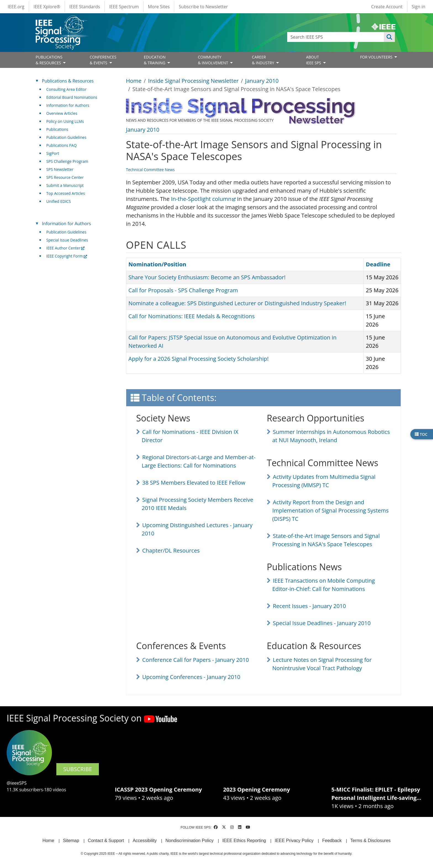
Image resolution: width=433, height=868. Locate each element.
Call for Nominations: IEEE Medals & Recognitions (192, 316)
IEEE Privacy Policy (294, 841)
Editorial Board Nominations (72, 97)
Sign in (419, 7)
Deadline (378, 264)
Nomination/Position (157, 264)
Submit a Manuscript (65, 185)
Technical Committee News (150, 170)
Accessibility (145, 841)
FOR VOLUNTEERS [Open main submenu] (377, 57)
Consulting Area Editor (67, 89)
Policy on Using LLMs (65, 121)
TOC (421, 434)
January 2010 (262, 81)
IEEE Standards (85, 7)
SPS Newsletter (60, 169)
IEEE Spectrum (124, 7)
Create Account (387, 7)
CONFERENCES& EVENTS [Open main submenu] (103, 60)
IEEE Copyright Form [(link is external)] (67, 256)
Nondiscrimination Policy (189, 841)
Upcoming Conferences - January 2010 (191, 677)
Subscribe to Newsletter (203, 7)
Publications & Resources (68, 81)
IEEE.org (16, 7)
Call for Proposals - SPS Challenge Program (183, 290)
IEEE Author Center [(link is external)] (66, 248)
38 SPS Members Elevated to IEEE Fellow (194, 483)
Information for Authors (68, 105)
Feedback (332, 841)
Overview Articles (62, 113)
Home (134, 81)
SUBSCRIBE (78, 769)
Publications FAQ (62, 145)
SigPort (53, 153)
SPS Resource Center (65, 177)
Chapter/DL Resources (171, 550)
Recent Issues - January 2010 (309, 606)
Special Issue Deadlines (67, 240)
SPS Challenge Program (67, 161)
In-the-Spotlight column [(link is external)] (203, 199)
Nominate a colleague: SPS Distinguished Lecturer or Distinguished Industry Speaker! (237, 303)
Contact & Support (106, 841)
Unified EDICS (59, 201)
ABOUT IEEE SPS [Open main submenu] (314, 60)
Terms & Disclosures (371, 841)
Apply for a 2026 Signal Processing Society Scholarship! (198, 359)
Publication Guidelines (66, 137)
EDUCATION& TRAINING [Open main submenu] (155, 60)
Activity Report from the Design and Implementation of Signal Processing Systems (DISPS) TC (330, 510)
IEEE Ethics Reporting (244, 841)
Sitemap (71, 841)
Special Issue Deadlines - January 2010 (322, 623)
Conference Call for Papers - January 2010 (196, 660)
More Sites (159, 7)
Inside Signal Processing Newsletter (193, 81)
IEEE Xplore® (47, 7)
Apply (389, 37)
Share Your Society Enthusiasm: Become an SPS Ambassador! (207, 277)
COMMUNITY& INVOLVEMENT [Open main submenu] (213, 60)
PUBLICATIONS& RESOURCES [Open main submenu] (49, 60)
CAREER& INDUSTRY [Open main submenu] (263, 60)
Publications (57, 129)
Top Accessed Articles (66, 193)
